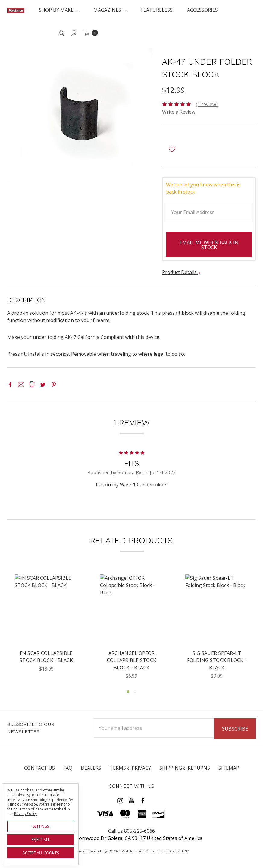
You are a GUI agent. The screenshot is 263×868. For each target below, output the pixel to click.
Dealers (91, 772)
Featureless (157, 10)
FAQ (68, 772)
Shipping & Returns (185, 772)
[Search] (61, 33)
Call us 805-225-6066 (131, 831)
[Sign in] (74, 33)
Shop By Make (59, 10)
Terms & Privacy (130, 772)
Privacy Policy (25, 814)
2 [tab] (135, 692)
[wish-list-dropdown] (172, 149)
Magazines (110, 10)
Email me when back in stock (209, 245)
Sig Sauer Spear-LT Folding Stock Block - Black (217, 661)
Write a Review (179, 112)
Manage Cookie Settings (91, 851)
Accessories (202, 10)
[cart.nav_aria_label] (89, 33)
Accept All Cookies (41, 853)
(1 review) (207, 104)
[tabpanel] (46, 627)
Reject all (41, 840)
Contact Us (39, 772)
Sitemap (229, 772)
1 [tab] (128, 692)
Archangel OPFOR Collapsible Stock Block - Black (131, 661)
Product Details (182, 272)
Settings (41, 826)
